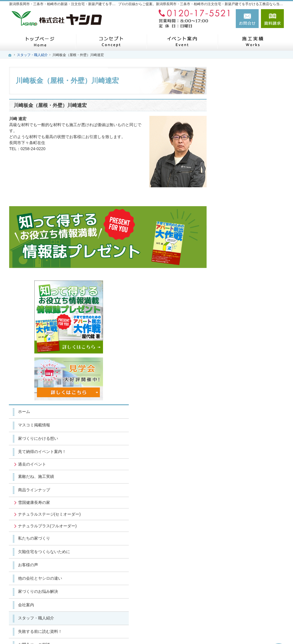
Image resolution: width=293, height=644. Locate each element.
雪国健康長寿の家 (240, 289)
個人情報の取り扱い (242, 468)
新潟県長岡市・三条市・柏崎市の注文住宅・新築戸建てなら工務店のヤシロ (195, 630)
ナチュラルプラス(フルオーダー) (249, 320)
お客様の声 (234, 361)
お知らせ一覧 (236, 454)
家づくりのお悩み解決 (244, 388)
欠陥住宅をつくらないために (250, 348)
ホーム (230, 198)
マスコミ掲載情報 (240, 211)
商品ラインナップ (240, 276)
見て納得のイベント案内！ (248, 238)
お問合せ (247, 19)
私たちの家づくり (240, 335)
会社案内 (232, 401)
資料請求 (272, 19)
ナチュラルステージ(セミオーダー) (251, 303)
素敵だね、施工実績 (242, 263)
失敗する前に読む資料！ (246, 428)
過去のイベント (238, 250)
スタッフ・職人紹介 (242, 414)
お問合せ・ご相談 (240, 441)
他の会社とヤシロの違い (246, 374)
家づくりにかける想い (244, 224)
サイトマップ (236, 481)
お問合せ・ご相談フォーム (250, 603)
